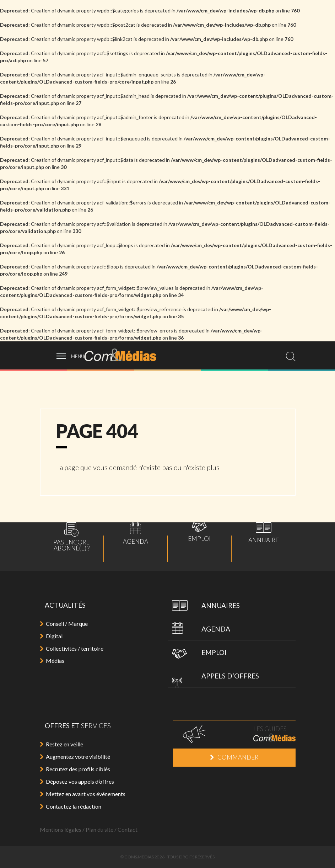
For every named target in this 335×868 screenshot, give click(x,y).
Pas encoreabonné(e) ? (71, 537)
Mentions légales (61, 829)
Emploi (199, 532)
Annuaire (264, 533)
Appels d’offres (213, 677)
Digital (51, 636)
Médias (52, 661)
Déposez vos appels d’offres (77, 781)
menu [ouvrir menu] (78, 356)
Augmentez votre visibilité (75, 757)
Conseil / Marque (64, 624)
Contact (128, 829)
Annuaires (204, 606)
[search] (291, 356)
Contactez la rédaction (71, 806)
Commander (234, 757)
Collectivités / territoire (72, 648)
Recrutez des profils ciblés (75, 769)
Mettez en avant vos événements (83, 794)
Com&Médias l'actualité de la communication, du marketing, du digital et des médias (125, 355)
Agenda (136, 533)
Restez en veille (61, 744)
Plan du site (99, 829)
